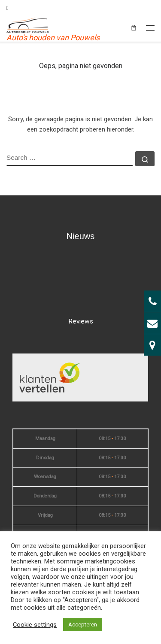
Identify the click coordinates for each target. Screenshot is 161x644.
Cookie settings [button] (35, 625)
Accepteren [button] (83, 625)
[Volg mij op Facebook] (8, 8)
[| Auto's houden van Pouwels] (27, 25)
